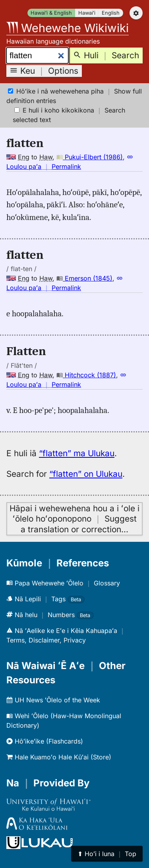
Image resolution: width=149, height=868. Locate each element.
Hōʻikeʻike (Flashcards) (45, 741)
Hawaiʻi (87, 13)
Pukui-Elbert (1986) (90, 157)
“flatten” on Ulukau (86, 474)
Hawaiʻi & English (51, 13)
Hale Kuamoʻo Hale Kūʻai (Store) (59, 757)
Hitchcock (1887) (86, 375)
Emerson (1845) (84, 278)
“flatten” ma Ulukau (77, 453)
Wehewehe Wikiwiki (68, 28)
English (111, 13)
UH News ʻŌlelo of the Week (53, 700)
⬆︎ (107, 854)
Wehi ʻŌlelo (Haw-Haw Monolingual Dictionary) (64, 721)
